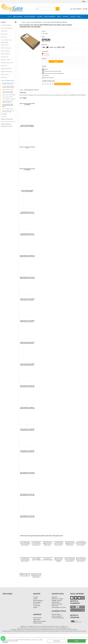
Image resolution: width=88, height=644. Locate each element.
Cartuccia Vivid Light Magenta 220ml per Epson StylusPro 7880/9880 (59, 559)
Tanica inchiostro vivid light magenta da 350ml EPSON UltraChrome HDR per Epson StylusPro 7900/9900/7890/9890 (36, 575)
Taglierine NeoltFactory (6, 72)
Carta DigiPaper (18, 17)
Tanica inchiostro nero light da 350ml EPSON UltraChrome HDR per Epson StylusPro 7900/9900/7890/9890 (27, 386)
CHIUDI (87, 640)
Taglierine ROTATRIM (6, 69)
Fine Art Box (4, 114)
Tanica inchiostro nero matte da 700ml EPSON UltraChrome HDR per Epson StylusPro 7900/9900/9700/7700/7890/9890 (27, 473)
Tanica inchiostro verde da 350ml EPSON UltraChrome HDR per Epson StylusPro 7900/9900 (25, 559)
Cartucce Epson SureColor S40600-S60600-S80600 (9, 87)
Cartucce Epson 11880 (8, 89)
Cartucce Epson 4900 (7, 97)
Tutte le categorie (30, 17)
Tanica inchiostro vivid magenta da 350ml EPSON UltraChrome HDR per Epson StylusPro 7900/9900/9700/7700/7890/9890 (47, 543)
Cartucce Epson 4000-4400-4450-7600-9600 (8, 92)
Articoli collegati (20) (29, 90)
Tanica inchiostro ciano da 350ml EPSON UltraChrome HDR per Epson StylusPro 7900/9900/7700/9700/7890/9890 (27, 299)
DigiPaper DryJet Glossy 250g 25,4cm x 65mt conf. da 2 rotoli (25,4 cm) (25, 575)
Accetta (77, 641)
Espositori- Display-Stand (7, 119)
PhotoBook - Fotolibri (6, 60)
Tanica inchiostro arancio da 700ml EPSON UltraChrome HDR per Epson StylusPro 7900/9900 (27, 234)
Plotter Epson (4, 77)
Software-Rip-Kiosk (5, 54)
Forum (59, 17)
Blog (79, 17)
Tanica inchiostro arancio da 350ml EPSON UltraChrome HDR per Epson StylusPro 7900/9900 (27, 213)
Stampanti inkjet (5, 45)
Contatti (73, 17)
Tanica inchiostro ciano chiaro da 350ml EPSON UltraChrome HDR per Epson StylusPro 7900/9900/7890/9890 (27, 256)
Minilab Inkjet (4, 34)
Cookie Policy (5, 642)
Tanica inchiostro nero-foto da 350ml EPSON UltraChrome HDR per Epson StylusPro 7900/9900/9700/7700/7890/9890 (27, 495)
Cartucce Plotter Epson (7, 80)
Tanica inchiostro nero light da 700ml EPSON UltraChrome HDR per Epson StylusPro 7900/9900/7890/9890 (27, 408)
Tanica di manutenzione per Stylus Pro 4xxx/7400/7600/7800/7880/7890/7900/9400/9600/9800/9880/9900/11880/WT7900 (27, 147)
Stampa (46, 69)
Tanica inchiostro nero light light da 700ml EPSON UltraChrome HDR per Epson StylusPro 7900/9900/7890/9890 (27, 451)
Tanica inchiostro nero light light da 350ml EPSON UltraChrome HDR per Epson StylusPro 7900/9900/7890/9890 (27, 430)
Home (9, 17)
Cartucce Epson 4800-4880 (9, 95)
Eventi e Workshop (50, 17)
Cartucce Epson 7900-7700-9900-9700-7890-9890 (8, 105)
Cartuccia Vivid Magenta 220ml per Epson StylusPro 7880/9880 (36, 559)
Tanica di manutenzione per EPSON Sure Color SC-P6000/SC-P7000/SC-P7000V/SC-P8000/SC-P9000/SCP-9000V (27, 126)
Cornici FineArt (4, 42)
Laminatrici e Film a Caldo (7, 63)
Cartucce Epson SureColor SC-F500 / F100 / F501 (9, 84)
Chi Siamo (40, 17)
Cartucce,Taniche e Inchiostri (8, 122)
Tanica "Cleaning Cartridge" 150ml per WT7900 (27, 104)
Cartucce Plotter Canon (6, 40)
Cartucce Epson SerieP (8, 109)
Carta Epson (4, 116)
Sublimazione (4, 66)
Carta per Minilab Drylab (7, 28)
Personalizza (57, 641)
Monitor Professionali (6, 48)
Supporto (66, 17)
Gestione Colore (5, 74)
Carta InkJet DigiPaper (6, 25)
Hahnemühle (4, 31)
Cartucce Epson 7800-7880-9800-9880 (8, 102)
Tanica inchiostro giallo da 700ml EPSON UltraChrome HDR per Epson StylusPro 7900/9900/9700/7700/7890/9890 (27, 364)
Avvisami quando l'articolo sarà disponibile (54, 73)
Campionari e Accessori (7, 126)
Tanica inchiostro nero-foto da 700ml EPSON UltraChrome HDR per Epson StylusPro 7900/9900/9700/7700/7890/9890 (27, 516)
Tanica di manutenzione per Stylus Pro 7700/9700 (27, 169)
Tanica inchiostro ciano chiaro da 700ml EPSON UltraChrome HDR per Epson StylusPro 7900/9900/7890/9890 (27, 278)
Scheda (21, 90)
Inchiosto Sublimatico (6, 124)
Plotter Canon (4, 37)
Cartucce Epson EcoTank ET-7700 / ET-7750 (8, 111)
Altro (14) (36, 90)
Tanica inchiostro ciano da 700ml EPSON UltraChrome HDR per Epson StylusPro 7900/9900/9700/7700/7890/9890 (27, 321)
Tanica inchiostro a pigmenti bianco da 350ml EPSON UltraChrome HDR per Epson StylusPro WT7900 (27, 191)
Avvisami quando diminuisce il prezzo (53, 71)
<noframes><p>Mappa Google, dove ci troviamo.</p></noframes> (16, 605)
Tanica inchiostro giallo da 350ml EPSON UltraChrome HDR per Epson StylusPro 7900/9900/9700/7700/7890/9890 (27, 343)
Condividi (46, 75)
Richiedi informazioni (49, 78)
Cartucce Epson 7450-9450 (9, 99)
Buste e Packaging (5, 51)
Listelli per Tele (4, 57)
